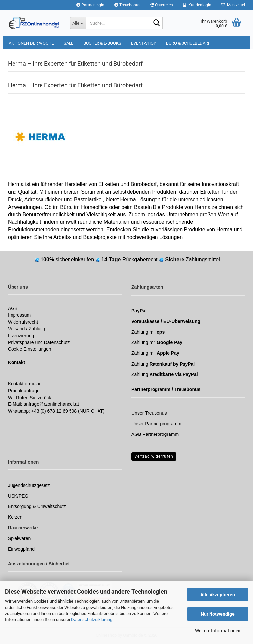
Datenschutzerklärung (92, 619)
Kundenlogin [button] (197, 5)
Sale (69, 43)
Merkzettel (233, 5)
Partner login (90, 5)
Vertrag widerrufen (154, 456)
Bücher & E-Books (102, 43)
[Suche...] (78, 23)
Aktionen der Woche (31, 43)
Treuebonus (127, 5)
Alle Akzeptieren (218, 595)
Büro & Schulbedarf (188, 43)
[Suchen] (156, 23)
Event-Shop (144, 43)
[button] (162, 5)
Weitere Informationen (218, 631)
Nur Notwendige (218, 614)
